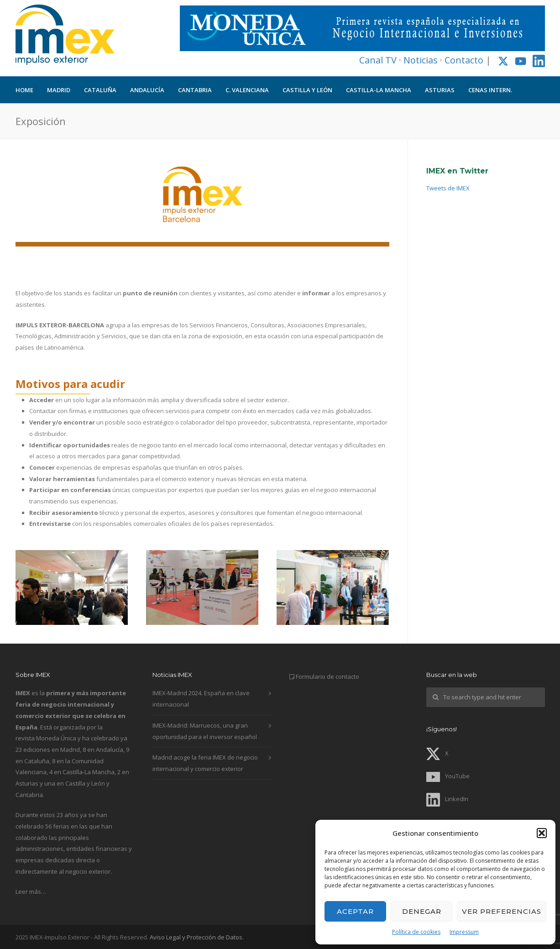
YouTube (448, 776)
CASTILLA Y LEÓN (307, 90)
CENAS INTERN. (490, 90)
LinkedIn (447, 799)
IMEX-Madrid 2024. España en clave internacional (201, 699)
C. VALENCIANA (247, 90)
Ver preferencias (502, 911)
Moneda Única (56, 738)
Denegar (422, 911)
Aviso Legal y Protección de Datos (196, 937)
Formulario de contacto (327, 676)
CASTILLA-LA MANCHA (379, 90)
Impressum (464, 932)
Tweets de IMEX (448, 188)
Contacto (464, 60)
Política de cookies (416, 932)
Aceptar (355, 911)
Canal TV (378, 60)
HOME (24, 90)
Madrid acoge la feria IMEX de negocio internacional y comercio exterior (205, 763)
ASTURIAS (440, 90)
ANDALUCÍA (147, 90)
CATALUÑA (100, 90)
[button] (542, 833)
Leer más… (31, 891)
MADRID (59, 90)
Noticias (421, 60)
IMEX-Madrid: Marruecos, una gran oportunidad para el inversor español (205, 731)
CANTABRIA (195, 90)
